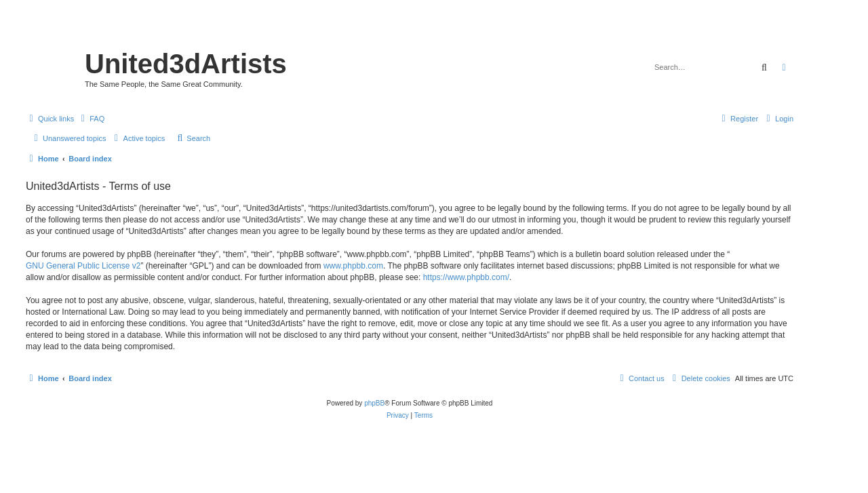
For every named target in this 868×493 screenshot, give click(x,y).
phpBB (374, 403)
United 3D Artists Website (409, 30)
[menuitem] (91, 119)
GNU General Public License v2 (83, 266)
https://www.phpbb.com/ (466, 277)
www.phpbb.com (353, 266)
